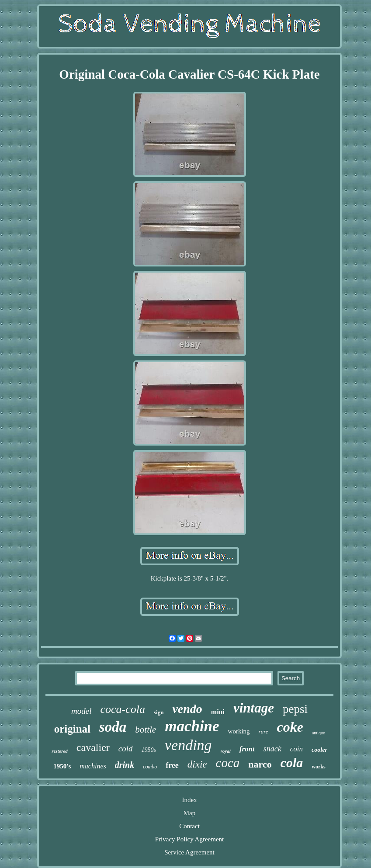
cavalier (93, 747)
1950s (149, 750)
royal (226, 751)
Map (190, 813)
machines (93, 766)
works (318, 767)
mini (218, 712)
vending (188, 745)
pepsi (295, 709)
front (247, 749)
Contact (189, 826)
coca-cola (123, 709)
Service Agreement (189, 852)
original (72, 729)
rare (264, 731)
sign (159, 712)
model (81, 711)
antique (318, 733)
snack (272, 749)
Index (189, 800)
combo (150, 767)
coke (290, 727)
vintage (254, 708)
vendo (187, 709)
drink (125, 765)
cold (126, 749)
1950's (62, 766)
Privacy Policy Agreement (189, 839)
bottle (146, 730)
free (172, 765)
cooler (319, 750)
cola (292, 763)
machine (192, 726)
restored (60, 751)
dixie (197, 764)
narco (260, 764)
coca (228, 763)
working (239, 731)
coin (296, 749)
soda (113, 727)
